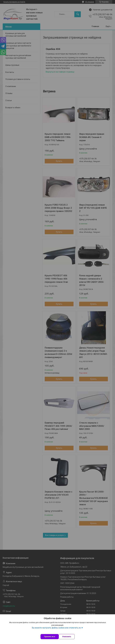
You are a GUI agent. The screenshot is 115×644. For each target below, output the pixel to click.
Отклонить (67, 637)
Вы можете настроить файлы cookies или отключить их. (57, 628)
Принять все (50, 637)
